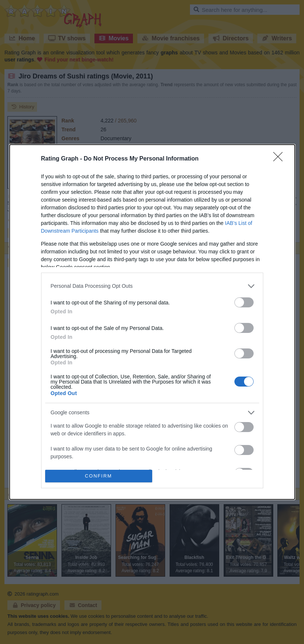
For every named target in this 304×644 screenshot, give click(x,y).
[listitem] (152, 286)
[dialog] (152, 322)
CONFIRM (99, 476)
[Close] (280, 159)
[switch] (244, 302)
